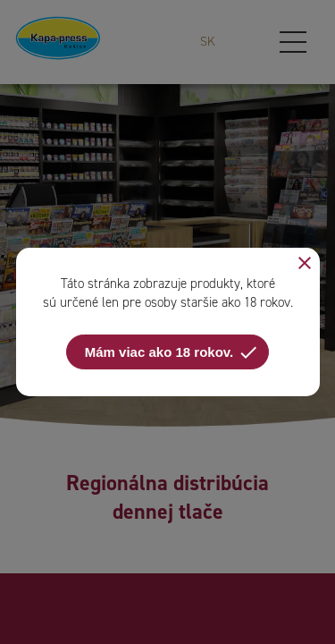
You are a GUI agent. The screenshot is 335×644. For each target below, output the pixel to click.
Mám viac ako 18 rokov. (172, 352)
